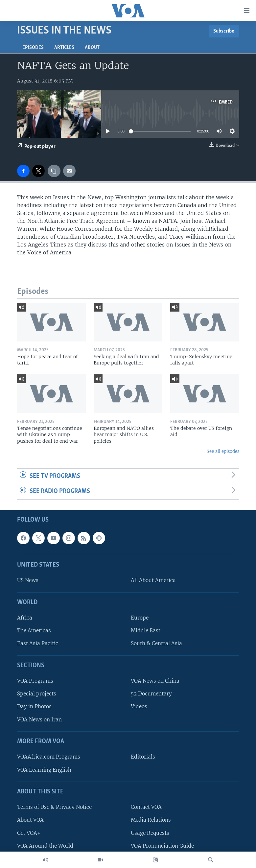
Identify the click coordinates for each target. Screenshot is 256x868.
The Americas (34, 631)
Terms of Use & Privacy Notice (54, 807)
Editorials (143, 757)
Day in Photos (34, 707)
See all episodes (223, 451)
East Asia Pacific (38, 644)
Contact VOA (146, 807)
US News (28, 581)
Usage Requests (150, 833)
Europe (140, 618)
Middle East (146, 631)
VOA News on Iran (39, 720)
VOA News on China (155, 681)
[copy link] (54, 171)
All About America (153, 581)
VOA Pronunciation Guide (162, 846)
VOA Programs (35, 681)
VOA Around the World (45, 846)
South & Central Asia (156, 644)
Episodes (33, 48)
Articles (64, 48)
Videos (139, 707)
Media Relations (151, 820)
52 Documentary (151, 694)
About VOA (30, 820)
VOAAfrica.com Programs (49, 757)
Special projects (37, 694)
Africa (25, 618)
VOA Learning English (44, 770)
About (92, 48)
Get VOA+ (29, 833)
